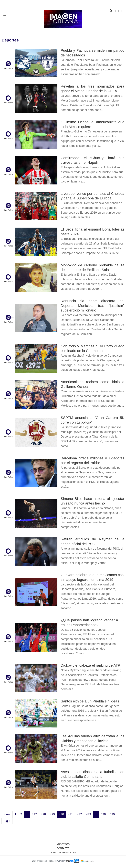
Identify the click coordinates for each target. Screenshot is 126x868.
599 (112, 814)
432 (79, 814)
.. (27, 814)
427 (34, 814)
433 (88, 814)
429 (52, 814)
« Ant (7, 814)
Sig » (7, 821)
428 (43, 814)
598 (103, 814)
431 (70, 814)
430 (61, 814)
